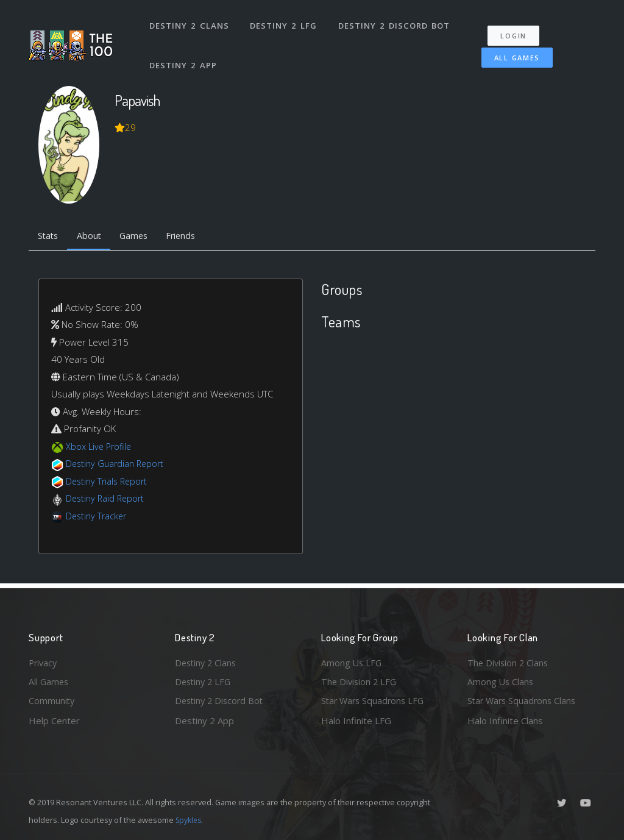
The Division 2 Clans (509, 661)
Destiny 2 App (184, 57)
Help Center (54, 721)
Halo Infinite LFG (356, 721)
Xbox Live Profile (100, 447)
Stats (49, 237)
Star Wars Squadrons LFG (375, 700)
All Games (512, 53)
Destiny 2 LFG (284, 23)
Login (517, 31)
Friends (189, 237)
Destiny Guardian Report (117, 465)
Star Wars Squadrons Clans (524, 700)
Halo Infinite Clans (505, 721)
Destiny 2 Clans (190, 23)
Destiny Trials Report (109, 482)
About (92, 237)
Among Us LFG (352, 661)
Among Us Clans (501, 681)
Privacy (44, 661)
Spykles (190, 820)
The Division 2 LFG (360, 681)
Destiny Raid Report (107, 500)
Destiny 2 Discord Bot (395, 23)
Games (139, 237)
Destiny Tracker (98, 517)
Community (52, 700)
